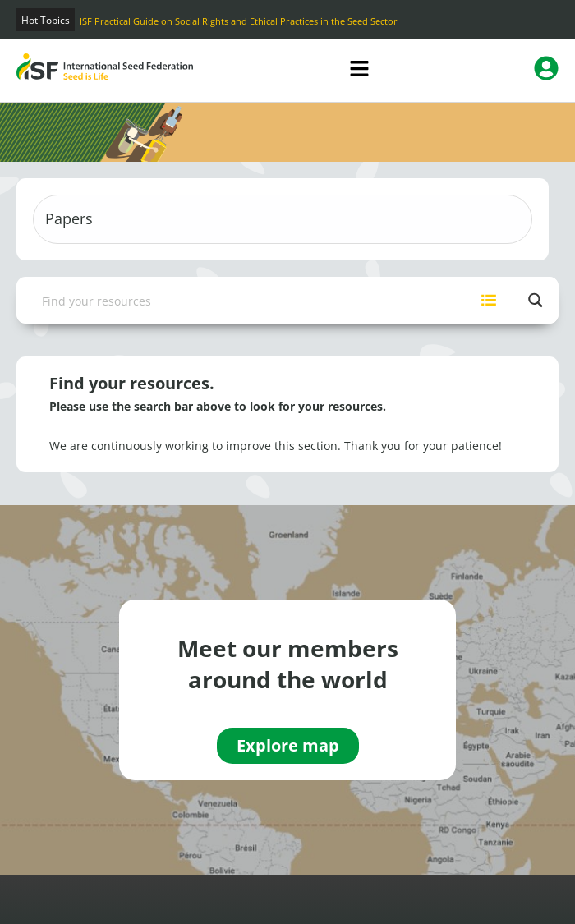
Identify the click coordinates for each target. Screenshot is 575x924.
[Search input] (241, 300)
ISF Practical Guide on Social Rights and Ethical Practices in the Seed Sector (239, 21)
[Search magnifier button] (535, 300)
